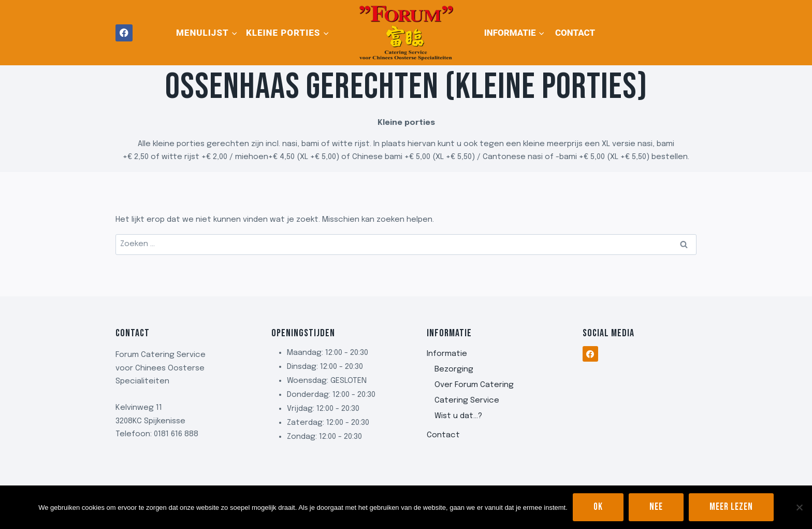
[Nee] (799, 507)
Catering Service (467, 401)
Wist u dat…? (458, 416)
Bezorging (454, 369)
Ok (598, 507)
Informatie (447, 354)
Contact (575, 33)
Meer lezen (731, 507)
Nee (656, 507)
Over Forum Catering (474, 385)
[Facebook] (124, 33)
